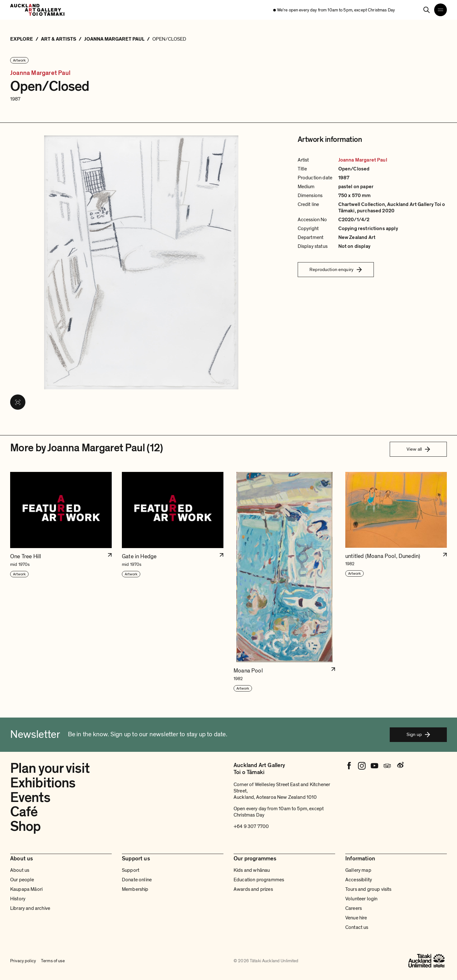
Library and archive (30, 908)
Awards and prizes (253, 889)
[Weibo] (400, 766)
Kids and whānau (252, 870)
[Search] (427, 10)
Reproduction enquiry (336, 269)
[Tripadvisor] (387, 766)
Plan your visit (50, 768)
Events (30, 798)
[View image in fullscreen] (18, 402)
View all (418, 449)
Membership (135, 889)
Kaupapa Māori (26, 889)
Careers (354, 908)
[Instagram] (362, 766)
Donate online (137, 880)
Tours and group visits (368, 889)
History (18, 899)
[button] (61, 582)
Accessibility (359, 880)
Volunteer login (361, 899)
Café (24, 812)
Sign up (418, 734)
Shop (25, 826)
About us (20, 870)
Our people (22, 880)
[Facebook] (349, 766)
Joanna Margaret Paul (40, 73)
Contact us (357, 927)
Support (131, 870)
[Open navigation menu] (440, 10)
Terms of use (53, 961)
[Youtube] (374, 766)
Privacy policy (23, 961)
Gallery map (358, 870)
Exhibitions (43, 783)
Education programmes (259, 880)
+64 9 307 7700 (251, 826)
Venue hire (356, 918)
